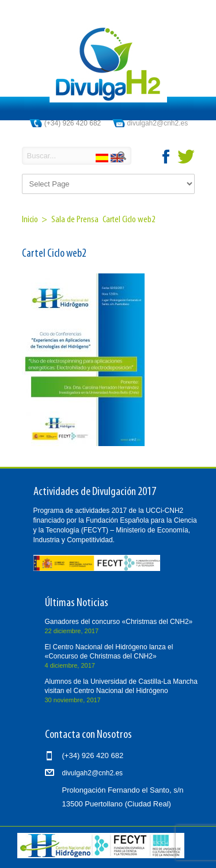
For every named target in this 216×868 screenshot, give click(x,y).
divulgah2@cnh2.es (158, 123)
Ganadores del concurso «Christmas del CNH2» (119, 622)
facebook (166, 157)
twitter (186, 157)
